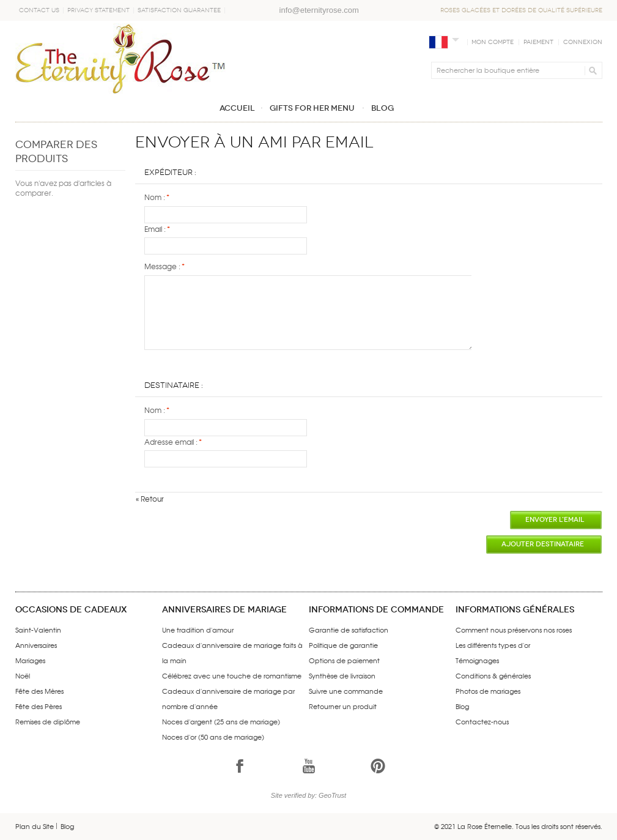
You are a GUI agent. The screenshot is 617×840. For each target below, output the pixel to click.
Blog (462, 706)
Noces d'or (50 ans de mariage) (213, 737)
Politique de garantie (343, 645)
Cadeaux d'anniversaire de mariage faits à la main (232, 652)
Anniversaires (36, 645)
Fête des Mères (39, 691)
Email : (155, 229)
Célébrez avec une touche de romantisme (232, 675)
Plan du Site (35, 826)
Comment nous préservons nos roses (514, 630)
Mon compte (493, 42)
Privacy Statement (98, 10)
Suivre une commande (346, 691)
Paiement (538, 42)
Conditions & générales (493, 675)
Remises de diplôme (48, 721)
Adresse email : (171, 442)
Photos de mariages (488, 691)
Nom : (155, 197)
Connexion (583, 42)
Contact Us (39, 10)
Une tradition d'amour (198, 630)
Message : (162, 266)
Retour (150, 499)
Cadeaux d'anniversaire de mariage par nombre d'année (228, 698)
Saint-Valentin (38, 630)
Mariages (30, 660)
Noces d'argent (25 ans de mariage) (221, 721)
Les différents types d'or (493, 645)
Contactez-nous (482, 721)
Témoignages (477, 660)
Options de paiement (344, 660)
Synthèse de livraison (342, 675)
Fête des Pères (39, 706)
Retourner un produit (343, 706)
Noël (23, 675)
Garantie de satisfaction (349, 630)
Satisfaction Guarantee (179, 10)
